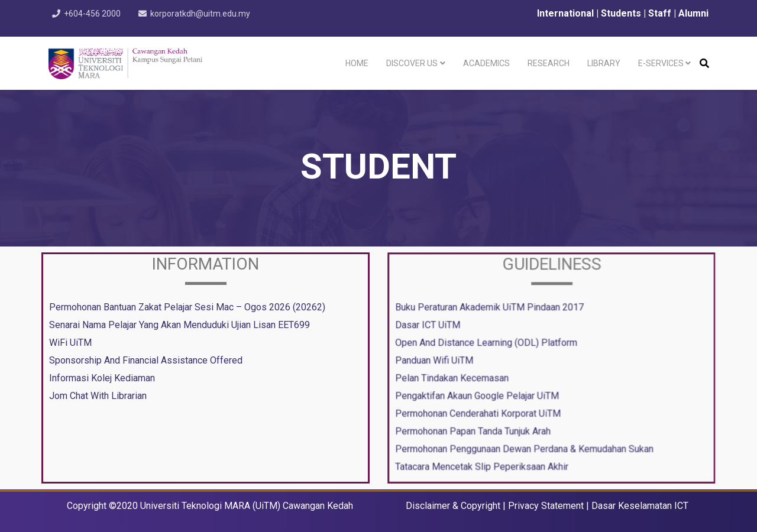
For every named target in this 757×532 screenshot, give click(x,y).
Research (549, 63)
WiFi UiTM (70, 343)
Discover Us (412, 63)
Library (604, 63)
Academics (486, 63)
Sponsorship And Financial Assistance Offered (146, 360)
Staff (660, 13)
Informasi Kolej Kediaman (102, 378)
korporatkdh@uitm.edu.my (203, 14)
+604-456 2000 (93, 14)
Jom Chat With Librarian (98, 396)
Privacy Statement (546, 506)
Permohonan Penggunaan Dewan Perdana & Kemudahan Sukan (525, 446)
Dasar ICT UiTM (431, 326)
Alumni (693, 13)
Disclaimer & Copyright (453, 506)
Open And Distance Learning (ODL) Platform (488, 343)
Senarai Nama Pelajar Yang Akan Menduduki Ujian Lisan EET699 (179, 325)
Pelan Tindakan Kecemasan (454, 377)
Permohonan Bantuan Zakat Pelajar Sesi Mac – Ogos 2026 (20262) (187, 307)
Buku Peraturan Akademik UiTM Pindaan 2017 (491, 309)
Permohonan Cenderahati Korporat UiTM (480, 412)
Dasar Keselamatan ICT (640, 506)
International (564, 13)
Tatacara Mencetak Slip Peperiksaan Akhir (483, 463)
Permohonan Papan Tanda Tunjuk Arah (475, 429)
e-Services (661, 63)
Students (622, 13)
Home (357, 63)
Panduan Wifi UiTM (437, 360)
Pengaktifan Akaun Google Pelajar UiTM (479, 395)
